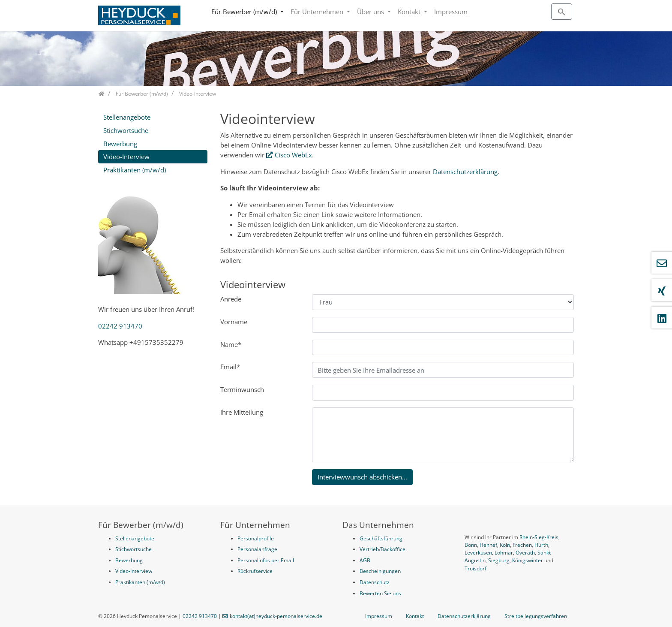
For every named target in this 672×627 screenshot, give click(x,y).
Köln (505, 545)
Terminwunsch (242, 389)
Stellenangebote (127, 117)
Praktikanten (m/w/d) (135, 170)
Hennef (488, 545)
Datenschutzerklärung (465, 172)
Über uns (371, 12)
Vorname (234, 322)
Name (231, 344)
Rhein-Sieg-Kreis (539, 537)
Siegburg (499, 560)
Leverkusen (478, 553)
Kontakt (410, 12)
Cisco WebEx (293, 155)
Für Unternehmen (318, 12)
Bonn (471, 545)
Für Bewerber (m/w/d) (245, 12)
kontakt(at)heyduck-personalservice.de (276, 616)
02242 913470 (120, 326)
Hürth (541, 545)
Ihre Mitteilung (242, 412)
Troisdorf (475, 568)
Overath (525, 553)
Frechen (522, 545)
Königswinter (528, 560)
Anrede (231, 299)
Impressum (451, 12)
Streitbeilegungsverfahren (536, 616)
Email (230, 367)
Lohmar (504, 553)
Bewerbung (120, 144)
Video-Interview (126, 157)
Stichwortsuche (126, 130)
